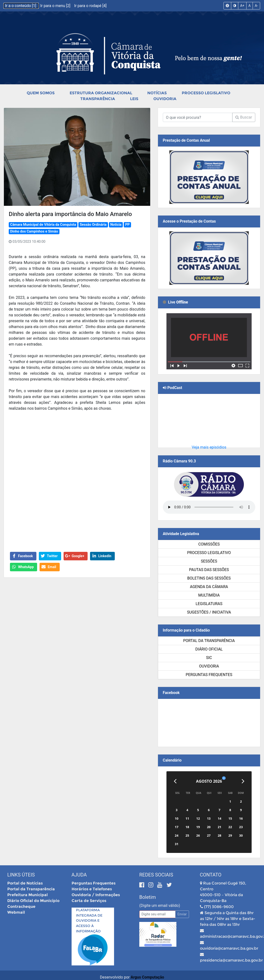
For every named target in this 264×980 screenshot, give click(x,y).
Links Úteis (21, 875)
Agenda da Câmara (209, 587)
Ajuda (79, 875)
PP (128, 225)
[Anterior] (175, 781)
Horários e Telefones (92, 889)
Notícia (116, 225)
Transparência (98, 99)
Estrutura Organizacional (101, 93)
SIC (209, 658)
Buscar (244, 117)
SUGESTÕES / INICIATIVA (209, 612)
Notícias (157, 93)
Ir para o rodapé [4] (90, 6)
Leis (134, 99)
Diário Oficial (209, 649)
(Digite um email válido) (160, 906)
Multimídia (209, 595)
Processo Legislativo (206, 93)
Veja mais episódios (209, 447)
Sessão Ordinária (93, 225)
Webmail (16, 912)
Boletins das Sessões (209, 578)
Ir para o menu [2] (56, 6)
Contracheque (21, 906)
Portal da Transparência (209, 641)
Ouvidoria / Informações (96, 895)
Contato (211, 875)
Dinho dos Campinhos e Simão (34, 231)
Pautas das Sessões (209, 570)
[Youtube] (161, 885)
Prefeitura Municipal (28, 895)
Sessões (209, 561)
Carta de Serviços (89, 901)
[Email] (157, 914)
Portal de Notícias (25, 883)
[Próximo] (243, 781)
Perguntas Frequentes (209, 675)
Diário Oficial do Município (33, 901)
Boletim (148, 897)
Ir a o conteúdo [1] (21, 6)
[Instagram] (152, 885)
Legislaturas (209, 604)
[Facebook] (143, 885)
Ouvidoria (165, 99)
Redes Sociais (156, 875)
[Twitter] (169, 885)
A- (256, 6)
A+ (242, 6)
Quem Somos (41, 93)
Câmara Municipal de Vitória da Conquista (43, 225)
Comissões (209, 544)
